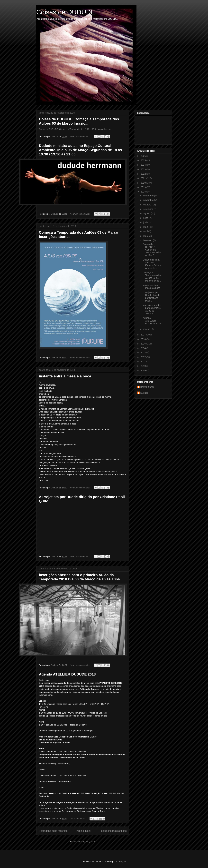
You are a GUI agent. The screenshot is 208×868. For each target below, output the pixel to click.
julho (146, 218)
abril (146, 231)
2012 (143, 357)
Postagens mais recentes (53, 831)
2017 (143, 335)
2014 (143, 348)
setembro (148, 209)
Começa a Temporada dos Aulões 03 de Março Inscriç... (152, 277)
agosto (147, 213)
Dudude (144, 393)
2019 (143, 187)
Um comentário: (78, 819)
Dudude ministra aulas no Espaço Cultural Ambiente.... (152, 264)
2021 (143, 178)
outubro (148, 205)
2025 (143, 160)
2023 (143, 169)
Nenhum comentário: (80, 136)
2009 (143, 371)
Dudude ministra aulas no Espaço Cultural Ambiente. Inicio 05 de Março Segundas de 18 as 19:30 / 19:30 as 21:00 (80, 150)
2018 (143, 192)
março (147, 236)
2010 (143, 366)
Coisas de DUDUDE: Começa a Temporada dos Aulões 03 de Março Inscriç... (79, 121)
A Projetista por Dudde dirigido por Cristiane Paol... (151, 297)
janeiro (147, 329)
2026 (143, 156)
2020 (143, 183)
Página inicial (83, 831)
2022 (143, 174)
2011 (143, 362)
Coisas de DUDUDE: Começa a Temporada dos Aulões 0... (152, 250)
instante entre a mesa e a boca (65, 376)
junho (146, 222)
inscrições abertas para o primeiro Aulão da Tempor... (152, 309)
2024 (143, 165)
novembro (149, 200)
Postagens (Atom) (87, 842)
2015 (143, 344)
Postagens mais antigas (113, 831)
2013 (143, 353)
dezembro (149, 196)
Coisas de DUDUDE (66, 12)
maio (146, 227)
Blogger (122, 862)
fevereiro (148, 240)
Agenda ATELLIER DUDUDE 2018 (67, 674)
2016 (143, 339)
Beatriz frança (147, 387)
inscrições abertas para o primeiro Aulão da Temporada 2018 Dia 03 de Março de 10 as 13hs (79, 577)
